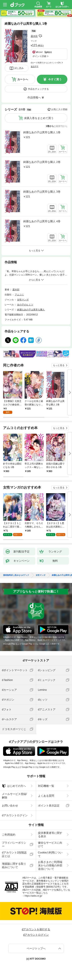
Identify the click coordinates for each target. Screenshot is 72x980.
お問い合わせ (10, 806)
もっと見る (59, 365)
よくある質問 (46, 796)
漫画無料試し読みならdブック (16, 575)
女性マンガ (23, 300)
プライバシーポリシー (14, 844)
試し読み (19, 68)
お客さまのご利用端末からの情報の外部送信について (50, 865)
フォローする (40, 36)
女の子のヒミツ (25, 305)
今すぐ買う (55, 79)
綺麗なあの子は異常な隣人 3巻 (42, 192)
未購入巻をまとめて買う (39, 118)
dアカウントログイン (15, 815)
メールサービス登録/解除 (14, 796)
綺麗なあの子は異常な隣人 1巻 (42, 132)
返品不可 (35, 67)
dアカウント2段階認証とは (14, 854)
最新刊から (62, 126)
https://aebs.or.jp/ (34, 896)
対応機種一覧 (46, 786)
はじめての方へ (14, 786)
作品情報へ (34, 97)
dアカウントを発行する (36, 929)
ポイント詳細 (39, 56)
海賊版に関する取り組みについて (14, 865)
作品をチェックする (38, 89)
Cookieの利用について (50, 854)
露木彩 (34, 36)
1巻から (50, 126)
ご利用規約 (9, 835)
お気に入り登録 (59, 109)
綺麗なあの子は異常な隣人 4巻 (42, 221)
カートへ (23, 79)
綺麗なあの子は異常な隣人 (31, 310)
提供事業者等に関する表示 (50, 835)
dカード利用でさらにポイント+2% (46, 63)
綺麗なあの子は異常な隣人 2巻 (42, 162)
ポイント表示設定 (49, 806)
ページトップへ (36, 948)
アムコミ (19, 295)
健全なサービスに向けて (50, 844)
